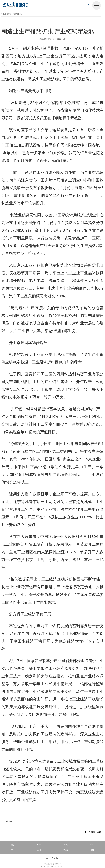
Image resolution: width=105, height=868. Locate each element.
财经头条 (18, 14)
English (56, 858)
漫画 (39, 850)
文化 (13, 850)
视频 (66, 850)
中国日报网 (6, 14)
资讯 (66, 845)
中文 (48, 858)
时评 (39, 845)
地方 (92, 850)
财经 (92, 845)
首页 (13, 845)
